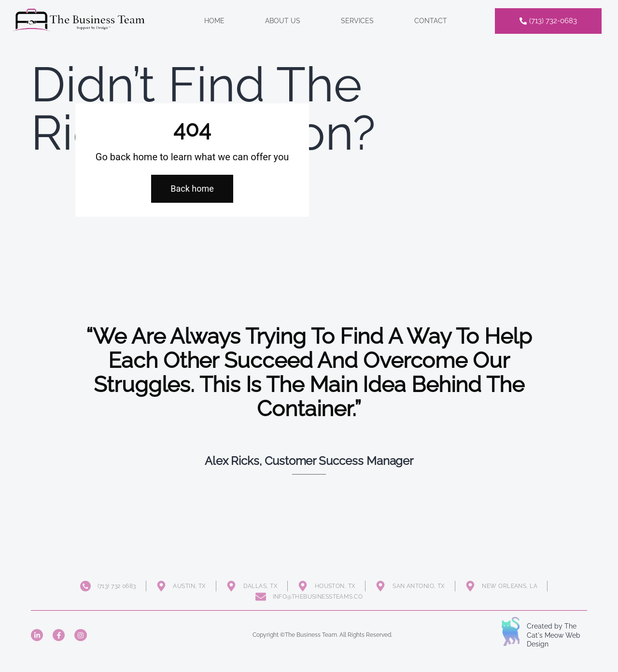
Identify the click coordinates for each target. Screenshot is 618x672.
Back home (192, 189)
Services (357, 21)
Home (214, 21)
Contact (431, 21)
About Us (283, 21)
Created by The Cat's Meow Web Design (554, 635)
